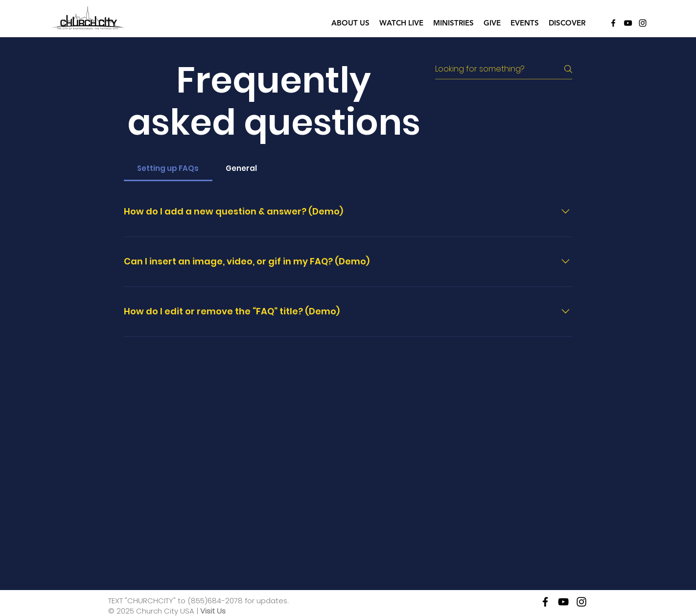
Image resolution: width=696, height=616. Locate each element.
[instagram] (581, 602)
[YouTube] (628, 23)
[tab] (168, 168)
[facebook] (545, 602)
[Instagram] (643, 23)
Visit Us (213, 611)
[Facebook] (613, 23)
